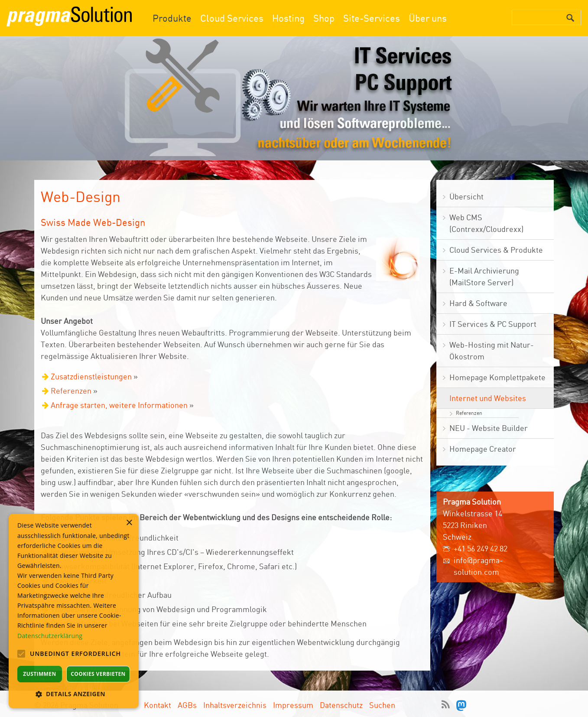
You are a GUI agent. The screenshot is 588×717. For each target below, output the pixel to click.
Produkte (172, 18)
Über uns (428, 18)
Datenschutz (341, 704)
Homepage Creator (483, 449)
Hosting (288, 18)
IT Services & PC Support (493, 324)
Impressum (293, 704)
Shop (324, 18)
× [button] (129, 523)
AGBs (187, 704)
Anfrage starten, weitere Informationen (119, 405)
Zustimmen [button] (39, 674)
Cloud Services (232, 18)
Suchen (382, 704)
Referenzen (71, 391)
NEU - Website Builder (489, 428)
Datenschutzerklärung (50, 636)
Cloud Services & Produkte (496, 250)
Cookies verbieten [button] (98, 674)
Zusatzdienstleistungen (91, 376)
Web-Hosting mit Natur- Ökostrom (492, 350)
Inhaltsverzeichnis (235, 704)
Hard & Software (478, 303)
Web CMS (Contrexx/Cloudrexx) (486, 223)
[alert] (74, 611)
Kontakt (158, 704)
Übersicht (466, 196)
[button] (74, 694)
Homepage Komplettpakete (497, 377)
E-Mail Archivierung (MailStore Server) (484, 276)
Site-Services (372, 18)
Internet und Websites (488, 398)
